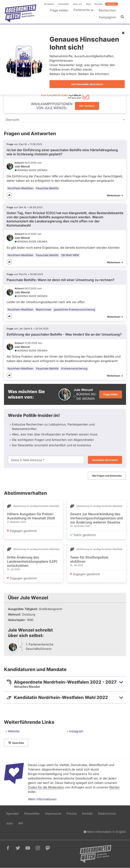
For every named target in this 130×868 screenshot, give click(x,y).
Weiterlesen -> (115, 195)
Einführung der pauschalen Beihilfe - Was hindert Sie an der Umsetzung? (64, 334)
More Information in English (105, 832)
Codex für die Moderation (46, 787)
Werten (114, 787)
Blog (88, 4)
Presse (72, 814)
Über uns (77, 4)
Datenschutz (107, 814)
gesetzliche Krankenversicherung (74, 309)
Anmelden (49, 4)
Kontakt (98, 4)
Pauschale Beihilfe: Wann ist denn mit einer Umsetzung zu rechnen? (61, 280)
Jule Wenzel (22, 166)
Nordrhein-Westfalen (20, 188)
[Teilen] (9, 195)
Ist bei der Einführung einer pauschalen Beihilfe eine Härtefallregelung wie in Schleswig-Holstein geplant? (62, 152)
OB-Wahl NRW (70, 255)
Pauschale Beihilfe (47, 188)
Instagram (76, 731)
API (21, 823)
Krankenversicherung (74, 368)
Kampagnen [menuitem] (108, 17)
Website (14, 731)
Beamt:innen (44, 309)
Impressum (53, 814)
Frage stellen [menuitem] (59, 10)
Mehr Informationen (42, 799)
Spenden (112, 4)
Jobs (9, 823)
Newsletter (63, 4)
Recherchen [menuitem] (107, 10)
